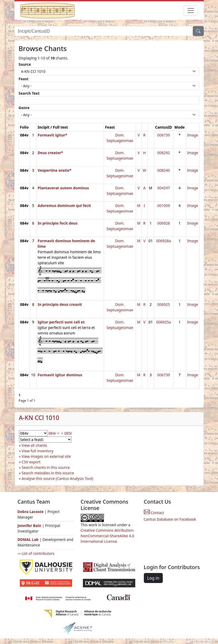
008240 (164, 170)
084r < (54, 433)
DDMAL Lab (28, 539)
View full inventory (37, 451)
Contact (154, 513)
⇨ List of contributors (36, 553)
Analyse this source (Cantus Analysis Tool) (57, 478)
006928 (164, 223)
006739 (164, 135)
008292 (164, 153)
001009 (164, 206)
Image (192, 135)
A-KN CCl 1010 (39, 418)
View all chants (34, 445)
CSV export (31, 462)
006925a (164, 322)
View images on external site (46, 456)
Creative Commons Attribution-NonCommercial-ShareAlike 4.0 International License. (108, 536)
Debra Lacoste (31, 512)
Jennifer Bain (30, 526)
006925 (164, 304)
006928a (164, 241)
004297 (164, 188)
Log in (153, 578)
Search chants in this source (46, 467)
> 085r (67, 433)
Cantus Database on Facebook (170, 519)
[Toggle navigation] (191, 11)
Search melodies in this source (48, 473)
